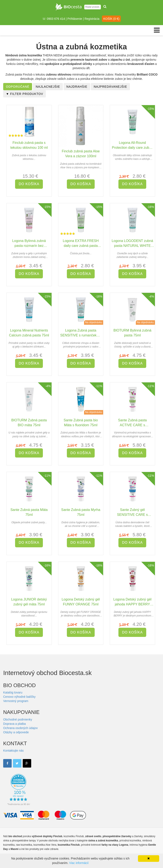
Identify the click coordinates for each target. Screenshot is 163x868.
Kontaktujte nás (13, 751)
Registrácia (92, 19)
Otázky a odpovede (16, 732)
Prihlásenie (75, 19)
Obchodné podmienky (18, 719)
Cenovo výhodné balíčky (19, 697)
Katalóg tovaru (13, 692)
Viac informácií (79, 863)
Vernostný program (16, 701)
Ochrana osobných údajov (20, 728)
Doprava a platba (15, 724)
